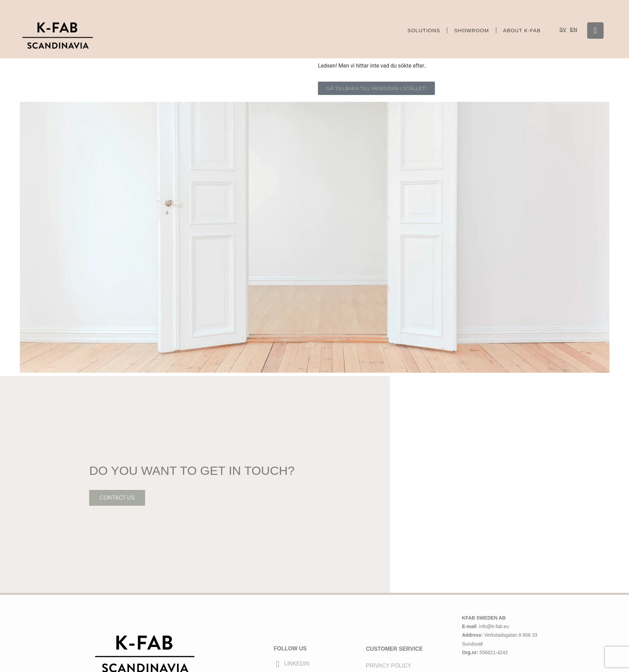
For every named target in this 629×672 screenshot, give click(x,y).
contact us (116, 524)
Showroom (471, 30)
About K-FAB (522, 30)
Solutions (424, 30)
